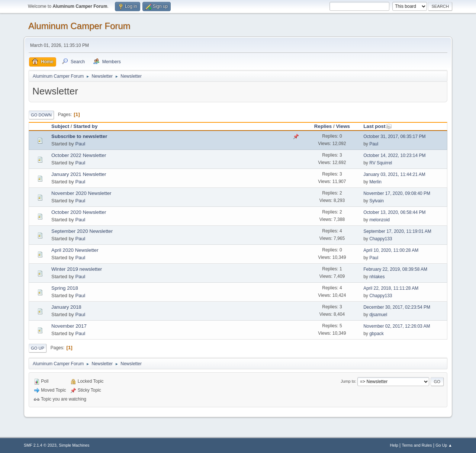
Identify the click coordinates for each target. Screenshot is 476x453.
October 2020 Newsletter (79, 212)
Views (343, 126)
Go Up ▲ (444, 445)
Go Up (38, 348)
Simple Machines (74, 445)
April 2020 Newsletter (75, 250)
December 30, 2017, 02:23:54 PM (397, 307)
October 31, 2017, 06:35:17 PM (394, 136)
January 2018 (66, 307)
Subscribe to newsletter (79, 136)
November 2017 (69, 326)
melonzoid (379, 220)
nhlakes (377, 277)
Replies (323, 126)
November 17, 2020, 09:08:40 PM (397, 193)
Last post (378, 126)
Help (394, 445)
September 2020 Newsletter (82, 231)
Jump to (348, 381)
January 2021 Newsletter (79, 174)
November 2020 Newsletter (81, 193)
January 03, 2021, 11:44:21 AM (394, 174)
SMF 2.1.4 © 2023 (40, 445)
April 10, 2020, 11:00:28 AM (391, 250)
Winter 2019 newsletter (77, 269)
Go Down (41, 115)
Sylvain (377, 201)
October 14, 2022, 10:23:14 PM (394, 155)
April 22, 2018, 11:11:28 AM (391, 288)
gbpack (377, 334)
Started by (85, 126)
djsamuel (378, 315)
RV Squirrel (381, 163)
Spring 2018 (65, 288)
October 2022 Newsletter (79, 155)
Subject (60, 126)
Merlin (375, 182)
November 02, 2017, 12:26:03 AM (397, 326)
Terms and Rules (417, 445)
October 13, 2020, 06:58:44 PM (394, 212)
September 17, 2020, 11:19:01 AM (397, 231)
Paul (80, 144)
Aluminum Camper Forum (79, 26)
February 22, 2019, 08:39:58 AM (395, 269)
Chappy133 (381, 239)
